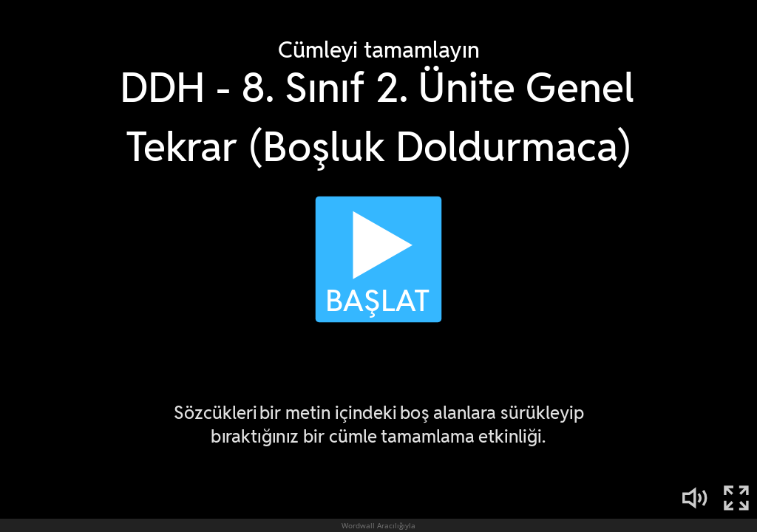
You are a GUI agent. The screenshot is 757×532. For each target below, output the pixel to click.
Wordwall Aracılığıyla (378, 525)
